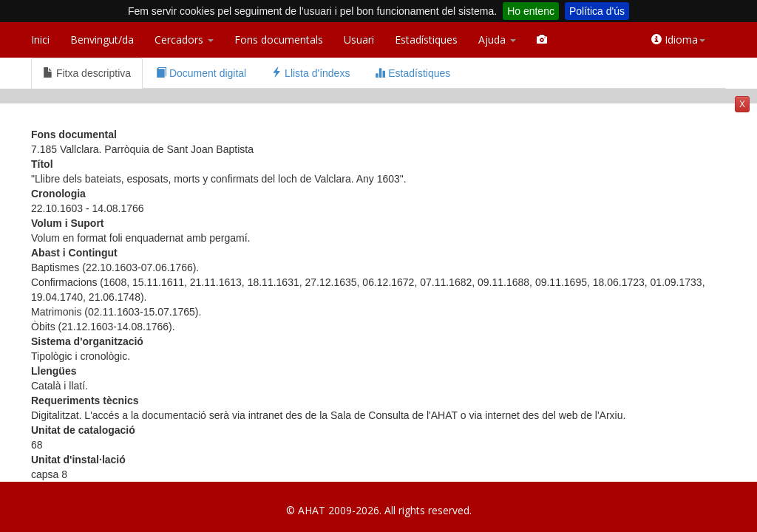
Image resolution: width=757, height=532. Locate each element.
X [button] (742, 104)
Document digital (201, 73)
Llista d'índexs (310, 73)
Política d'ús (597, 11)
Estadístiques (426, 40)
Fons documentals (279, 40)
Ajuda (497, 40)
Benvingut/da (102, 40)
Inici (40, 40)
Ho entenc (531, 11)
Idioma (678, 40)
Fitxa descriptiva (87, 73)
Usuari (359, 40)
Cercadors (184, 40)
